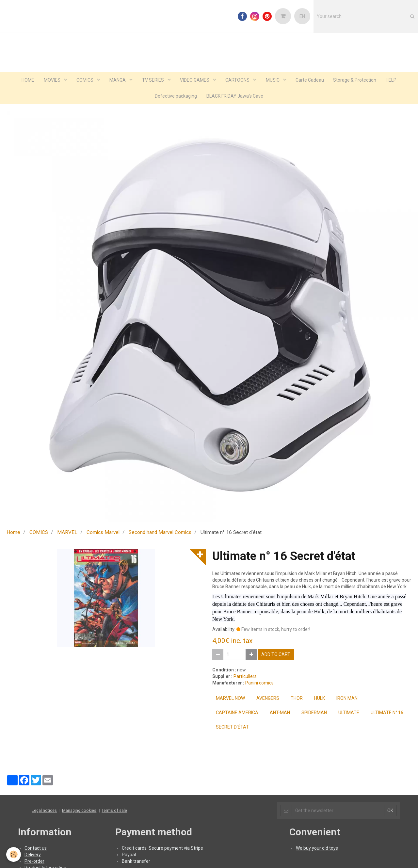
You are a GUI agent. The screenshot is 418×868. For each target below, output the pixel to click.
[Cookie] (14, 854)
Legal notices (44, 811)
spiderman (314, 714)
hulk (320, 699)
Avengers (268, 699)
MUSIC (274, 80)
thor (297, 699)
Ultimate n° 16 (387, 714)
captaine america (237, 714)
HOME (25, 80)
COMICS (84, 80)
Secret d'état (232, 728)
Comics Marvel (103, 533)
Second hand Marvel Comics (160, 533)
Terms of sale (114, 811)
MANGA (117, 80)
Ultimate (349, 714)
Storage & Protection (357, 80)
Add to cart (276, 655)
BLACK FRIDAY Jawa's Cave (235, 97)
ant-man (280, 714)
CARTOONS (239, 80)
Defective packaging (176, 97)
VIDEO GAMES (195, 80)
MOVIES (50, 80)
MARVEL (67, 533)
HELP (394, 80)
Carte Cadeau (311, 80)
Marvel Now (230, 699)
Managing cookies (79, 811)
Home (13, 533)
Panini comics (259, 684)
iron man (347, 699)
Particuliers (245, 677)
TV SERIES (153, 80)
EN (302, 16)
